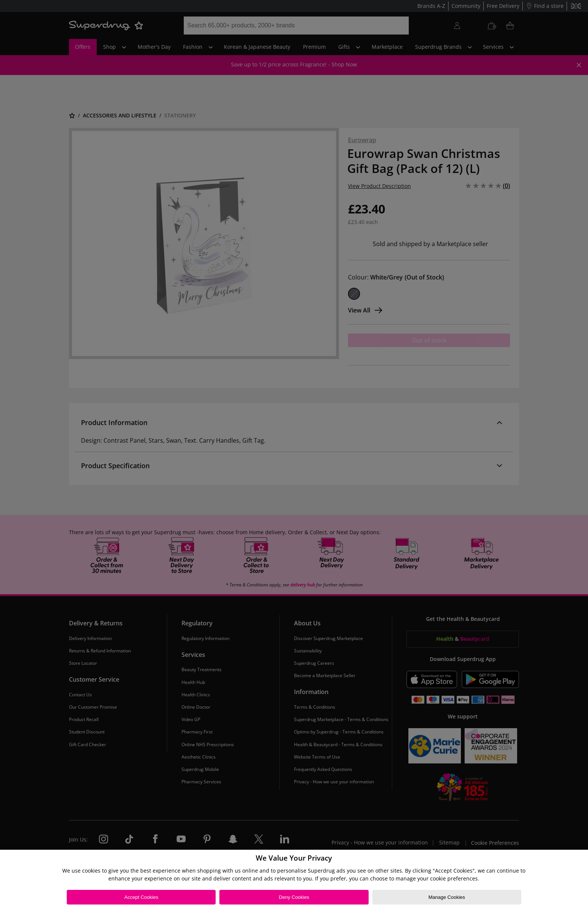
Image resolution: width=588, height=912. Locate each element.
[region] (294, 881)
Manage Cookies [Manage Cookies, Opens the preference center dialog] (447, 897)
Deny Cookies (294, 897)
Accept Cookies (141, 897)
